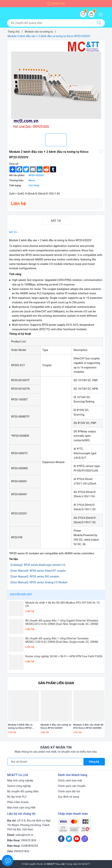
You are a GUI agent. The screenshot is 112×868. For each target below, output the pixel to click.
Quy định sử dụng (69, 797)
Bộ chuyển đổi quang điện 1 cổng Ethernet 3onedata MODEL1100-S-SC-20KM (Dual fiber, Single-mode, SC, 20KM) (62, 640)
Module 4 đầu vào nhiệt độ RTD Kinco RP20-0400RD (88, 726)
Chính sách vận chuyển (72, 786)
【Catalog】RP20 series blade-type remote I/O (37, 565)
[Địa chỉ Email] (45, 762)
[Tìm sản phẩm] (50, 23)
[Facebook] (61, 839)
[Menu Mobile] (102, 14)
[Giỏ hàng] (91, 14)
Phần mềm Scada (18, 802)
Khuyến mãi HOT (21, 594)
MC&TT (86, 864)
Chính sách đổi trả (69, 791)
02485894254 (30, 846)
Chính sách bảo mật (70, 781)
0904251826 (56, 4)
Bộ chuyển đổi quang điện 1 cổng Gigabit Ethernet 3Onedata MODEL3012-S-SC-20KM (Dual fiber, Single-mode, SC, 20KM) (62, 622)
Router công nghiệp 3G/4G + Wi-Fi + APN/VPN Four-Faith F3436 (64, 656)
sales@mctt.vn (25, 835)
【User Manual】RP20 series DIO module (34, 577)
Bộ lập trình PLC (17, 797)
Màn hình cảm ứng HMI (21, 808)
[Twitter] (69, 839)
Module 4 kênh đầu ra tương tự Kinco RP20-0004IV (20, 727)
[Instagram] (85, 839)
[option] (56, 85)
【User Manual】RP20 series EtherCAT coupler (38, 571)
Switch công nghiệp (19, 786)
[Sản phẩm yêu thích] (83, 14)
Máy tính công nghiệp (20, 781)
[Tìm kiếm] (99, 23)
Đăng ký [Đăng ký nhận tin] (94, 762)
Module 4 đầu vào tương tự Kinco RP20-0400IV (56, 726)
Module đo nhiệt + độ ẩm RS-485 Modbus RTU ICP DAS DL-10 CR (63, 604)
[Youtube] (77, 839)
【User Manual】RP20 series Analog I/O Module (38, 582)
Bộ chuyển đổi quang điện (23, 791)
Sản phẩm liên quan (56, 683)
